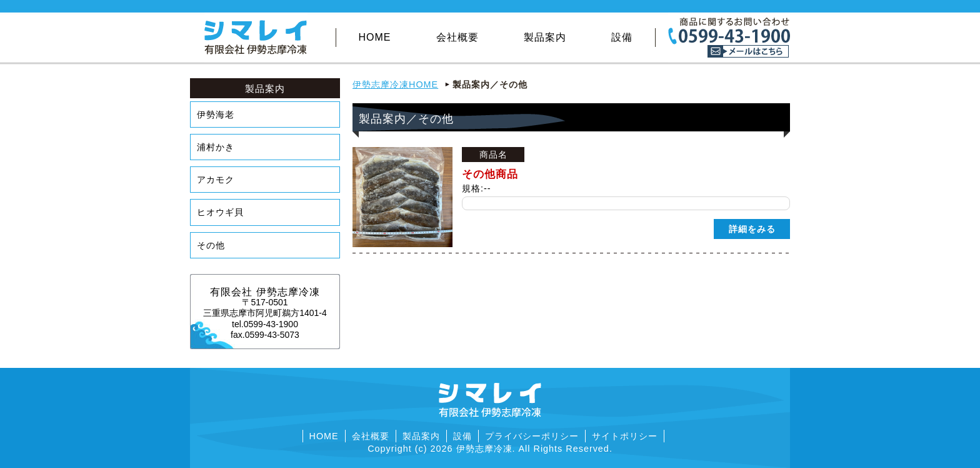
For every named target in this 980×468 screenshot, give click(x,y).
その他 (557, 50)
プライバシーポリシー (532, 436)
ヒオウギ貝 (220, 212)
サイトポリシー (625, 436)
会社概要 (457, 37)
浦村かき (216, 147)
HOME (375, 37)
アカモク (216, 180)
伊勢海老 (216, 114)
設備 (622, 37)
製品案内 (545, 37)
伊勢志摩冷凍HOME (395, 84)
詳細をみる (752, 229)
